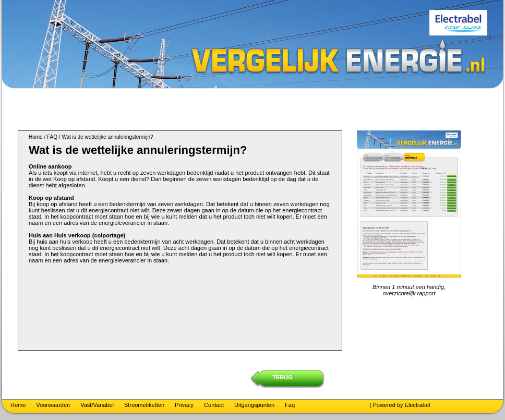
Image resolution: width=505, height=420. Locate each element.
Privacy (184, 405)
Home (36, 137)
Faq (290, 405)
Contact (214, 405)
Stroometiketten (144, 405)
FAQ (52, 137)
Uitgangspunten (254, 405)
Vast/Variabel (97, 405)
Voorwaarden (53, 405)
